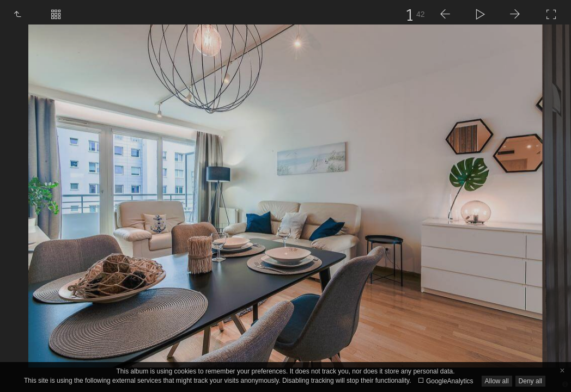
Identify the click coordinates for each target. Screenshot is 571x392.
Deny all (530, 381)
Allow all (497, 381)
